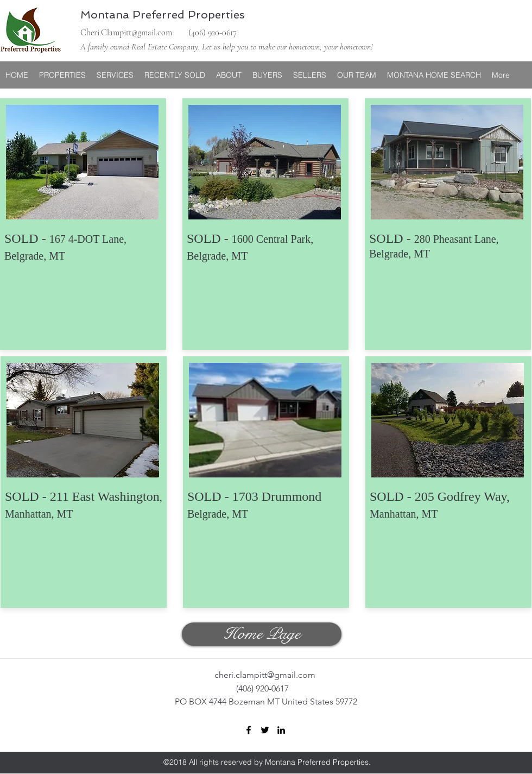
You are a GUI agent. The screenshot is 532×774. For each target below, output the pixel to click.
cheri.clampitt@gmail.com (265, 675)
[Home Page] (262, 634)
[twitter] (265, 730)
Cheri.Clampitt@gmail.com (126, 33)
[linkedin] (281, 730)
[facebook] (249, 730)
